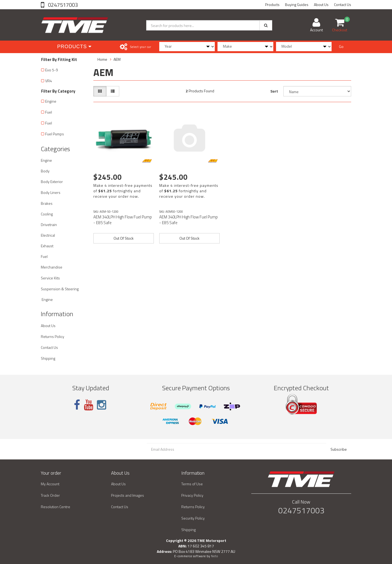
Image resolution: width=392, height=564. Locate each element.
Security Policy (193, 518)
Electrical (48, 235)
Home (102, 59)
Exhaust (47, 246)
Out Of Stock (124, 238)
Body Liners (51, 192)
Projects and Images (128, 495)
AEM (117, 59)
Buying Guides (297, 4)
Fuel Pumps (55, 134)
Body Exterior (52, 182)
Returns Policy (53, 336)
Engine (51, 101)
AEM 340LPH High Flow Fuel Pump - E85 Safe (123, 220)
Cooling (47, 214)
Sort (274, 91)
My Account (50, 484)
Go (341, 46)
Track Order (50, 495)
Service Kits (50, 278)
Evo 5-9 (52, 70)
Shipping (48, 358)
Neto (215, 556)
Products (272, 4)
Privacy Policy (192, 495)
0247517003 (62, 5)
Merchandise (52, 267)
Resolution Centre (56, 507)
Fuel (49, 112)
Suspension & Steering (60, 289)
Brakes (47, 203)
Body (45, 171)
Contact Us (343, 4)
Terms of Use (192, 484)
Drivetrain (49, 225)
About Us (321, 4)
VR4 (49, 81)
